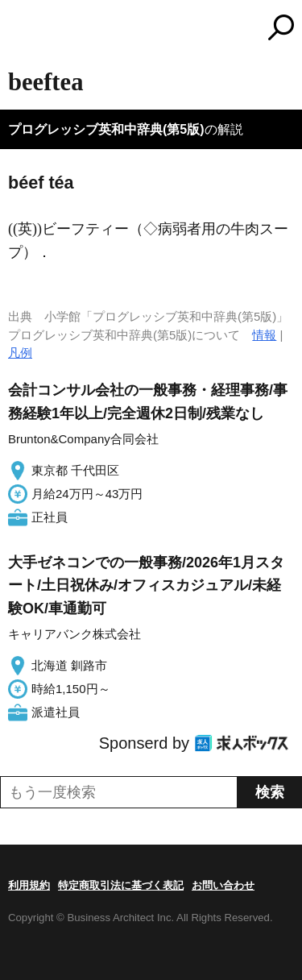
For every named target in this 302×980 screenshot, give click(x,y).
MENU (20, 29)
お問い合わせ (223, 885)
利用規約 (29, 885)
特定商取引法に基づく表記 (121, 885)
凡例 (20, 353)
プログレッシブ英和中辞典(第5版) (106, 129)
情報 (264, 335)
